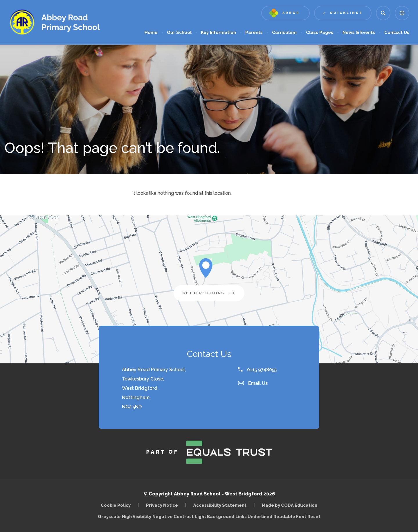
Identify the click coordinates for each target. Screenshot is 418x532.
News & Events (359, 33)
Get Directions (209, 293)
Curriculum (284, 33)
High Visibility (137, 516)
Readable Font (290, 516)
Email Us (253, 383)
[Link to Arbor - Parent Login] (285, 13)
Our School (179, 33)
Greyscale (109, 516)
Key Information (218, 33)
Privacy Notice (162, 505)
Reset (314, 516)
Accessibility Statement (220, 505)
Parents (254, 33)
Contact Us (397, 33)
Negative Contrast (173, 516)
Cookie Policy (116, 505)
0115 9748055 (257, 370)
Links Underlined (254, 516)
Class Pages (320, 33)
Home (151, 33)
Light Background (215, 516)
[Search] (383, 13)
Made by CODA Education (290, 505)
